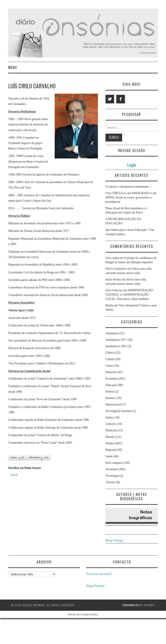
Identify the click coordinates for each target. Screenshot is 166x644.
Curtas (109, 366)
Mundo (110, 437)
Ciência (110, 353)
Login (132, 165)
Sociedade (112, 469)
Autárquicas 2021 (116, 346)
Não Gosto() (39, 458)
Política (110, 443)
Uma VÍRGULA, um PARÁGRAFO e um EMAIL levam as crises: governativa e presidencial (131, 197)
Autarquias (112, 333)
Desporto (111, 372)
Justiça (110, 417)
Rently (109, 305)
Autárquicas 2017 (116, 340)
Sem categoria (114, 463)
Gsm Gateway (114, 290)
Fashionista (131, 605)
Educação (111, 385)
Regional (111, 450)
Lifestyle (111, 424)
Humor (110, 392)
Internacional (113, 404)
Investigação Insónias (119, 411)
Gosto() (17, 458)
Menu (13, 67)
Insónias (111, 398)
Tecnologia (112, 476)
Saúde (109, 456)
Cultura (110, 359)
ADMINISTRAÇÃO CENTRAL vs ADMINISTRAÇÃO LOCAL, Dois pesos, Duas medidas (129, 295)
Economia (112, 379)
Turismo (111, 482)
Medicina (111, 430)
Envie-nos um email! (99, 574)
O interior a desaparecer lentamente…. (129, 187)
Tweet (14, 475)
